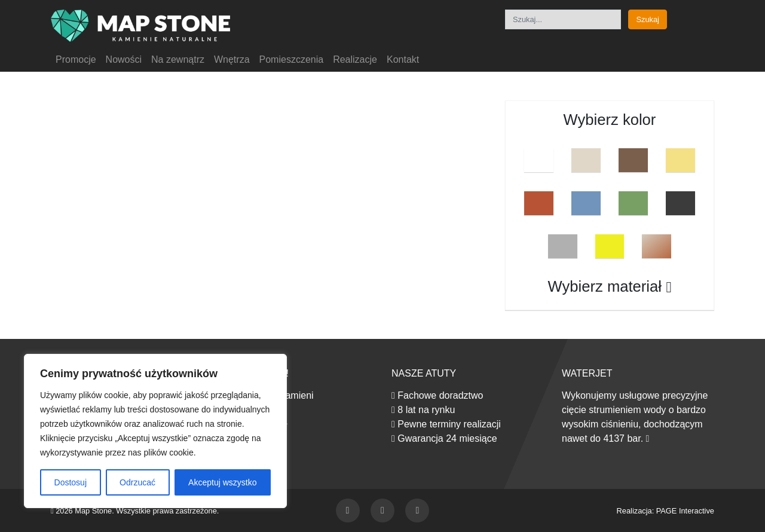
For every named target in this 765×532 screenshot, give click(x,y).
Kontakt (403, 59)
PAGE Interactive (685, 511)
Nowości (124, 59)
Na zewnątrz (178, 59)
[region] (155, 431)
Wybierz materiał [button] (610, 286)
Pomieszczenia (292, 59)
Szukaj (647, 19)
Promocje (76, 59)
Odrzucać (137, 482)
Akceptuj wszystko (222, 482)
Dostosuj (71, 482)
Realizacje (355, 59)
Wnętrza (232, 59)
